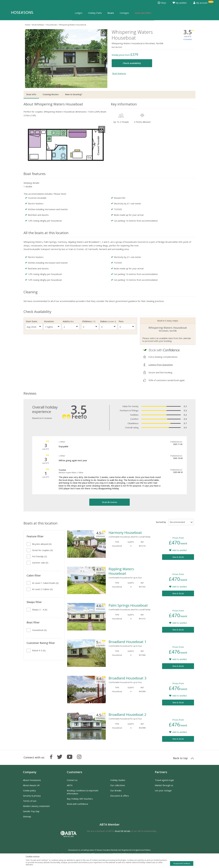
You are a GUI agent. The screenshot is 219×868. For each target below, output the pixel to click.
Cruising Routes (51, 94)
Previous (28, 59)
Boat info (31, 94)
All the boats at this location (46, 233)
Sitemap (27, 816)
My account (200, 3)
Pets (121, 321)
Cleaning (31, 292)
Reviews (30, 393)
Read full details (123, 831)
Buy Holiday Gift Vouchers (80, 799)
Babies (108, 321)
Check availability (132, 63)
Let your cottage (163, 790)
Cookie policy (29, 790)
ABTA (70, 785)
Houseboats (52, 25)
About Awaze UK (31, 785)
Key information (124, 104)
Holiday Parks (95, 13)
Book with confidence (78, 804)
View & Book (178, 557)
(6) (42, 544)
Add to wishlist (180, 550)
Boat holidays (38, 25)
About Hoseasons (32, 780)
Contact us (72, 780)
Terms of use (30, 801)
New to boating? (74, 94)
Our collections (118, 785)
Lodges (79, 13)
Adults (68, 321)
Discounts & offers (120, 796)
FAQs (162, 3)
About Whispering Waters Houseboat (53, 104)
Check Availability (37, 312)
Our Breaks (116, 790)
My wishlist (180, 3)
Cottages (124, 13)
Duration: (49, 321)
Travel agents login (164, 780)
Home (28, 25)
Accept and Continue (182, 863)
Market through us (164, 785)
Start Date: (32, 321)
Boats (111, 13)
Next (104, 59)
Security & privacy (32, 796)
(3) (40, 556)
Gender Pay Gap (31, 811)
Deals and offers (143, 13)
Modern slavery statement (36, 806)
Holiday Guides (118, 780)
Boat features (119, 74)
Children (89, 321)
